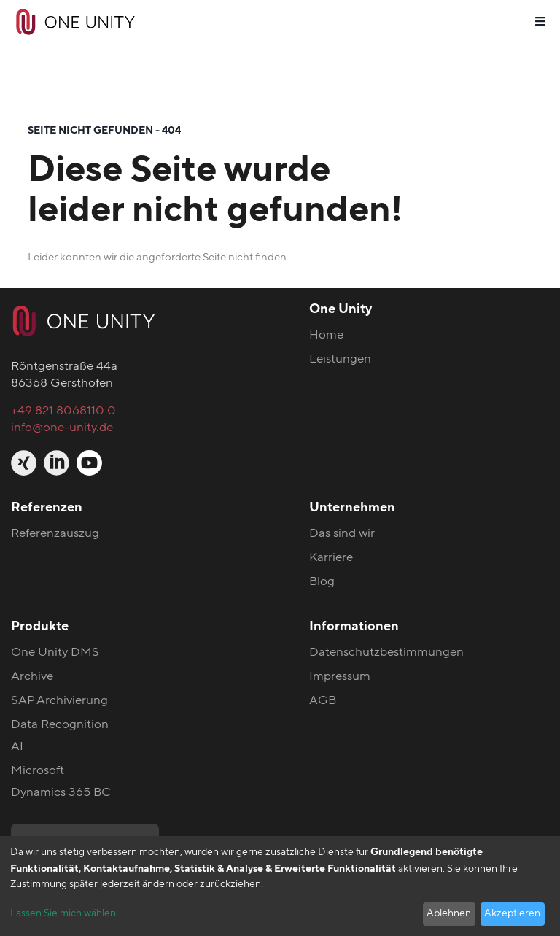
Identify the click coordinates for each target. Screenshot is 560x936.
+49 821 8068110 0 (63, 410)
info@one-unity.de (62, 427)
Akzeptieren (512, 913)
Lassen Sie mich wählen (63, 913)
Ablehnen (449, 913)
